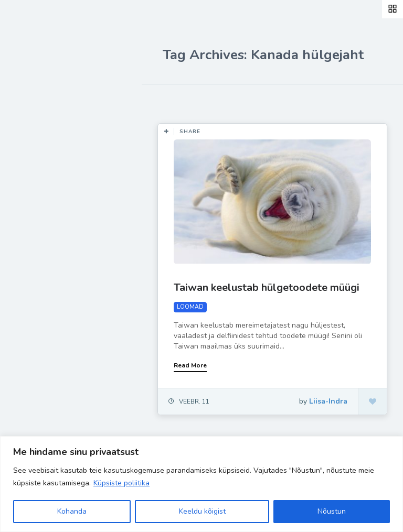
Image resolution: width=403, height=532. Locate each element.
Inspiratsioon (49, 182)
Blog (31, 134)
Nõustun (332, 511)
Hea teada (44, 256)
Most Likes (178, 100)
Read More (190, 365)
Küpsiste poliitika (121, 483)
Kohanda (72, 511)
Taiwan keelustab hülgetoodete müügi (267, 287)
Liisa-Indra (43, 232)
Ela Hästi (40, 207)
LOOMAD (190, 307)
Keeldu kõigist (202, 511)
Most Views (237, 100)
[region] (201, 484)
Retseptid (42, 158)
